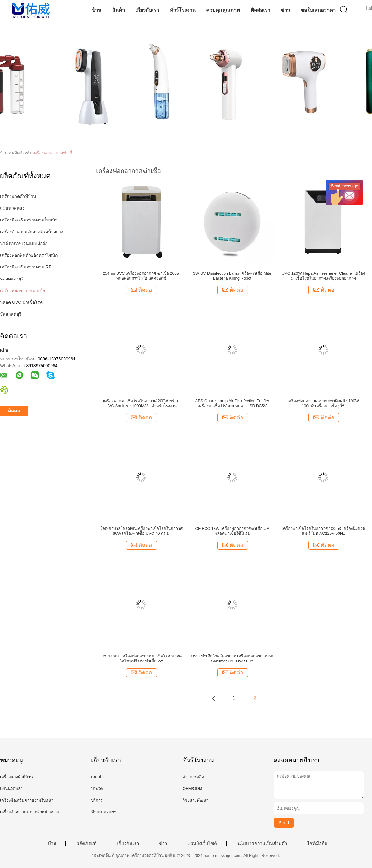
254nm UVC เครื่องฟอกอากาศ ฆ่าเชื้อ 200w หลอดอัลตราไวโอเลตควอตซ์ (141, 276)
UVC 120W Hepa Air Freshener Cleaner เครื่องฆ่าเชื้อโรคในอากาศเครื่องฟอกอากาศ (323, 276)
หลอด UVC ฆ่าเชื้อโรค (21, 302)
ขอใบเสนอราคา (318, 10)
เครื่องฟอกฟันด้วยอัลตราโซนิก (29, 255)
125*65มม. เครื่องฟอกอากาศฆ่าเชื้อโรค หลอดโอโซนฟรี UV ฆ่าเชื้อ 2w (141, 659)
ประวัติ (97, 789)
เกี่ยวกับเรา (147, 10)
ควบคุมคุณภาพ (223, 10)
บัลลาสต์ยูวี (11, 314)
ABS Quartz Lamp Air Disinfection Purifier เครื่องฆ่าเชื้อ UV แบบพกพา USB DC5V (232, 403)
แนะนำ (97, 777)
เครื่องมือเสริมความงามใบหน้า (29, 220)
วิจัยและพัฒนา (195, 800)
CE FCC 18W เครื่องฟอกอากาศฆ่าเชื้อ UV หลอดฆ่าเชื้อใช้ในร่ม (232, 531)
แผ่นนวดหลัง (12, 208)
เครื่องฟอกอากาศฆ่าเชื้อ (54, 153)
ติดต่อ (14, 411)
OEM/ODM (193, 789)
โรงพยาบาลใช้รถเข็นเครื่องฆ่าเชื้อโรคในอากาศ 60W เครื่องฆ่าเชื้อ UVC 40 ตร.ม (141, 531)
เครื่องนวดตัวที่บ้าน (18, 196)
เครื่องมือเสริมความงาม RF (26, 267)
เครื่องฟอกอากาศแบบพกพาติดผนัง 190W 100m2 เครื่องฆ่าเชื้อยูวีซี (323, 403)
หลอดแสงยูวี (12, 279)
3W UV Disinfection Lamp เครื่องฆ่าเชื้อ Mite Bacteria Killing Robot (232, 276)
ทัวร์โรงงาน (183, 10)
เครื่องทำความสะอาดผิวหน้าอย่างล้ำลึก (35, 232)
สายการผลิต (193, 777)
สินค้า (119, 10)
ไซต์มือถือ (317, 844)
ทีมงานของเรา (104, 812)
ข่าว (285, 10)
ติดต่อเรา (261, 10)
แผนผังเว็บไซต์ (202, 844)
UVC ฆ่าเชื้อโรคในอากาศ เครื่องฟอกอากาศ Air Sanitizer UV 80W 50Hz (232, 659)
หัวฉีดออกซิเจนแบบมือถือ (24, 243)
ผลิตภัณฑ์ (86, 844)
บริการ (97, 800)
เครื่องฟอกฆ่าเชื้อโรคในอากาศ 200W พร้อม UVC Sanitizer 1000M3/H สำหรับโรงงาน (141, 403)
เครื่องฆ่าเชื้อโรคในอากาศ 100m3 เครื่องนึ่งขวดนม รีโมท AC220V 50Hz (323, 531)
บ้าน (97, 10)
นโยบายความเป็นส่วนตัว (262, 844)
